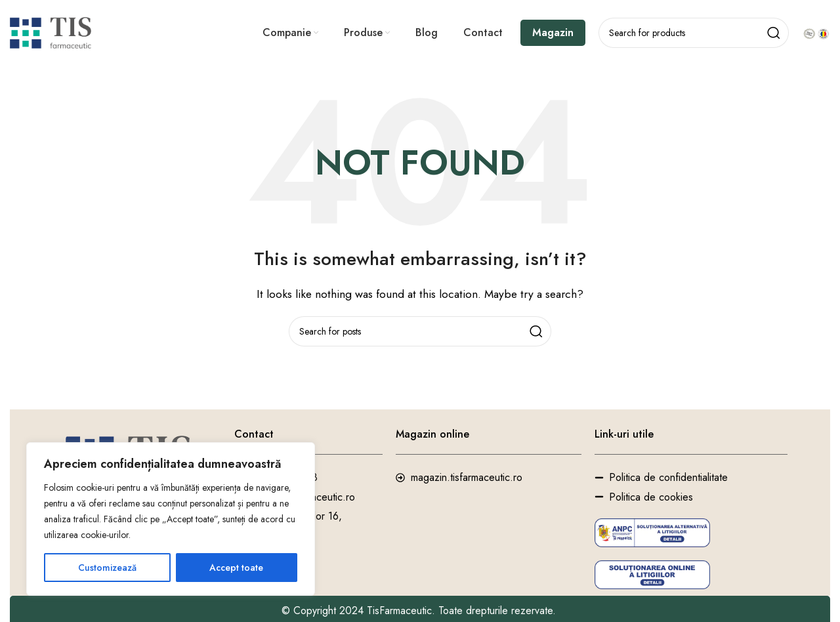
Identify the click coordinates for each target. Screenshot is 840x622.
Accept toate (236, 568)
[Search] (694, 33)
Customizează (107, 568)
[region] (171, 519)
